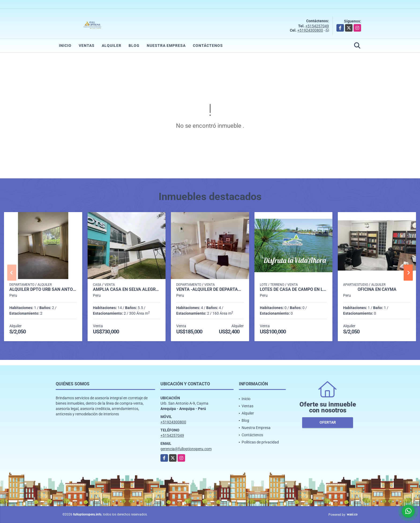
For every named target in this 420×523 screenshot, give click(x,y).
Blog (134, 46)
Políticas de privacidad (260, 442)
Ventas (87, 46)
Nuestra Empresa (166, 46)
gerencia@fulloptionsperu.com (186, 449)
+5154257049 (317, 26)
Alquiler (112, 46)
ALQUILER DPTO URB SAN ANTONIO (43, 289)
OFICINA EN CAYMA (377, 289)
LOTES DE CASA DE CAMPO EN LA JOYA (294, 289)
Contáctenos (208, 46)
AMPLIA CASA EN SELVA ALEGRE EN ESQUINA (127, 289)
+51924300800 (310, 30)
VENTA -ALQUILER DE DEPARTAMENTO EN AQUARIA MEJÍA (210, 289)
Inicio (65, 46)
